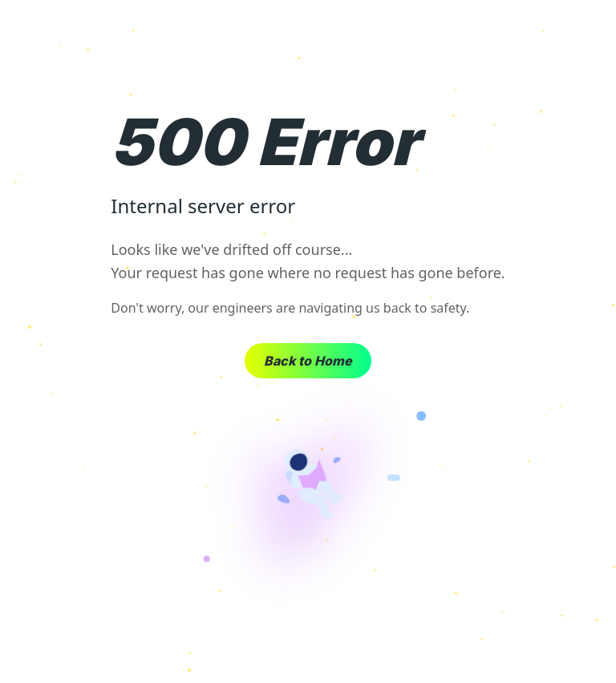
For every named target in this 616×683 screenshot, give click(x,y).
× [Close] (591, 32)
